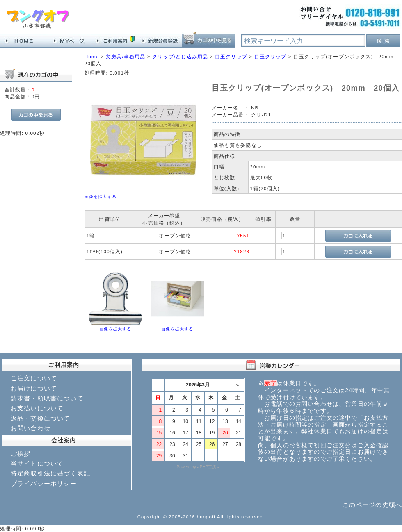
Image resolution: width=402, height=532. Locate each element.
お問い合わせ (31, 428)
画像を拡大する (100, 197)
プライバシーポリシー (44, 483)
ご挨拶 (21, 454)
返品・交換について (40, 418)
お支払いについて (37, 408)
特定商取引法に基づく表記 (50, 473)
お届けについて (34, 388)
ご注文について (34, 378)
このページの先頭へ (372, 505)
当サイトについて (37, 463)
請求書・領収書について (47, 398)
